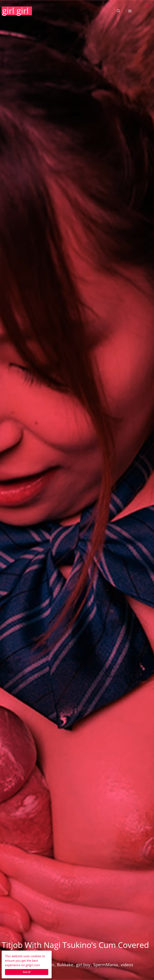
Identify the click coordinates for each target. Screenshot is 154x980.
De (148, 5)
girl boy (83, 965)
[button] (118, 11)
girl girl (15, 11)
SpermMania (106, 965)
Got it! (27, 972)
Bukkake (65, 965)
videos (127, 965)
